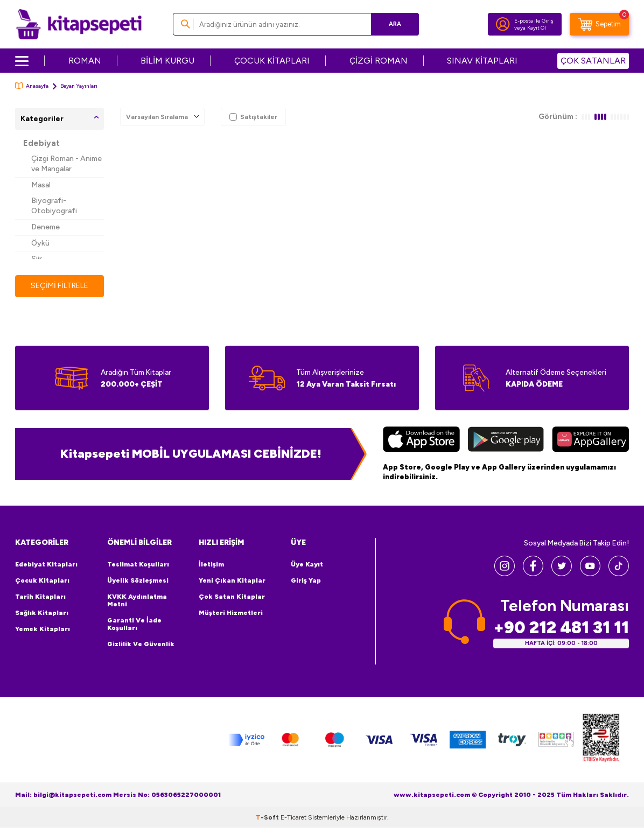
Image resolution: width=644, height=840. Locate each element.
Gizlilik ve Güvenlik (141, 644)
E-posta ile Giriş (534, 21)
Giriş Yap (306, 580)
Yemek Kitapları (43, 629)
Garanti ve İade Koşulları (134, 624)
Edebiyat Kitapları (46, 564)
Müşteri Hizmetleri (231, 613)
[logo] (79, 24)
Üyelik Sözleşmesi (138, 580)
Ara (395, 24)
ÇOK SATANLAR (593, 61)
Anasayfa (32, 86)
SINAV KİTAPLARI (482, 61)
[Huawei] (590, 440)
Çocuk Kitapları (42, 580)
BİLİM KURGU (167, 61)
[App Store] (421, 440)
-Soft (268, 817)
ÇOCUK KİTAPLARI (272, 61)
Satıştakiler (253, 117)
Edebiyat (41, 143)
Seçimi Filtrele (59, 286)
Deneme (45, 227)
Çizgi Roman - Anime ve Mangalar (66, 164)
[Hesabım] (503, 24)
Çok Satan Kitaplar (232, 597)
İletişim (211, 564)
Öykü (40, 243)
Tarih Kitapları (40, 597)
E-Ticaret (293, 817)
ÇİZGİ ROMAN (379, 61)
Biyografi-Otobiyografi (54, 206)
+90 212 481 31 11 (561, 628)
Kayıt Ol (537, 28)
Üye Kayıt (307, 564)
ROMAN (85, 61)
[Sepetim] (599, 24)
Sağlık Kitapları (42, 613)
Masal (41, 185)
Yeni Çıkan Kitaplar (232, 580)
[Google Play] (506, 440)
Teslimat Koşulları (138, 564)
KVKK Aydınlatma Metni (137, 600)
